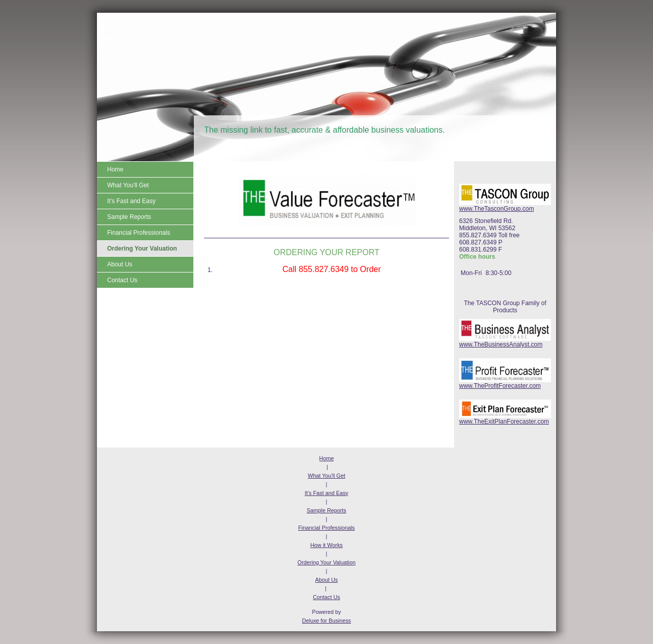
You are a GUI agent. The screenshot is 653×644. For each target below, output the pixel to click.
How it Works (326, 545)
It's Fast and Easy (326, 493)
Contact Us (326, 597)
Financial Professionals (326, 528)
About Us (326, 580)
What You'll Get (326, 476)
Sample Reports (326, 510)
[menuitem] (145, 169)
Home (327, 458)
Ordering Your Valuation (326, 562)
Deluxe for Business (326, 621)
